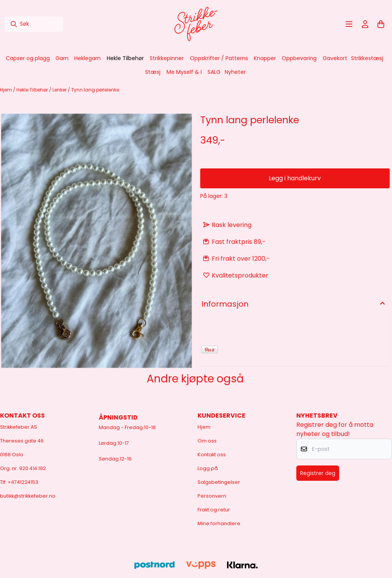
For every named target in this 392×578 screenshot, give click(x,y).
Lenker (60, 90)
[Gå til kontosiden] (365, 24)
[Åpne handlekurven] (381, 24)
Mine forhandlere (219, 523)
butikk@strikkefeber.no (28, 496)
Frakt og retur (214, 510)
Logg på (208, 468)
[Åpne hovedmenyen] (349, 24)
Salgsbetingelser (219, 482)
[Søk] (34, 24)
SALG (214, 72)
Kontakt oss (212, 455)
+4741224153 (23, 482)
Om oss (207, 441)
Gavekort (335, 58)
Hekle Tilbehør (33, 90)
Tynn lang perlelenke (95, 90)
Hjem (7, 90)
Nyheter (235, 72)
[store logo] (196, 24)
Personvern (212, 496)
